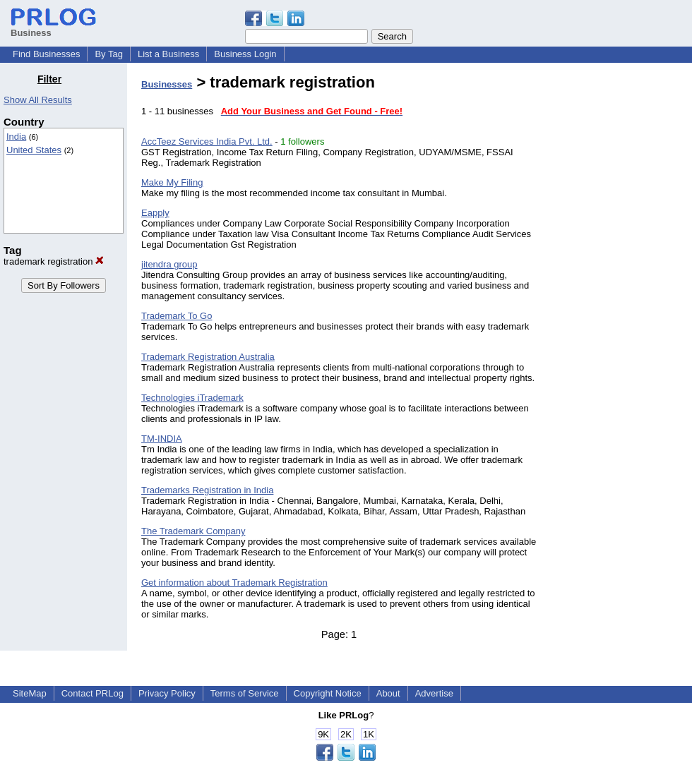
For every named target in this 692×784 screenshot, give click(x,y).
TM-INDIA (162, 439)
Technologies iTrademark (192, 398)
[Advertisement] (620, 285)
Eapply (155, 213)
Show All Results (38, 100)
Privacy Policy (167, 693)
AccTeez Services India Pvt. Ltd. (207, 141)
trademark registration (54, 261)
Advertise (434, 693)
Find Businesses (46, 54)
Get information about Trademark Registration (234, 583)
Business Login (245, 54)
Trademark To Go (177, 316)
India (16, 137)
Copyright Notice (328, 693)
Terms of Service (245, 693)
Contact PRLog (93, 693)
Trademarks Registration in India (207, 490)
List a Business (168, 54)
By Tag (109, 54)
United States (34, 150)
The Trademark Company (193, 531)
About (388, 693)
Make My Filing (172, 182)
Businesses (167, 84)
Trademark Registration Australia (208, 357)
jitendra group (169, 264)
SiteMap (30, 693)
